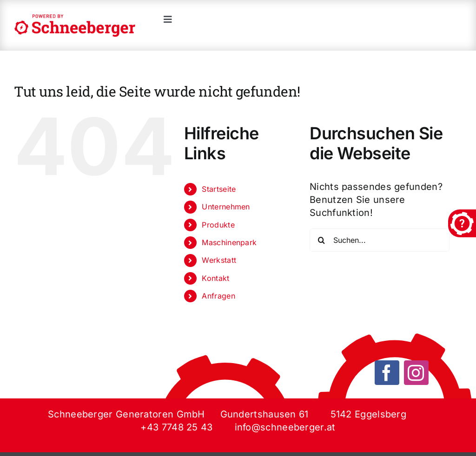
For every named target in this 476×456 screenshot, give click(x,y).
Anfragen (218, 296)
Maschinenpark (229, 242)
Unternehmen (226, 207)
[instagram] (416, 373)
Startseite (219, 189)
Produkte (218, 225)
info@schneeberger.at (285, 427)
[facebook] (387, 373)
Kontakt (215, 278)
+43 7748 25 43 (176, 427)
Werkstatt (219, 260)
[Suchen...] (380, 240)
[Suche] (321, 240)
